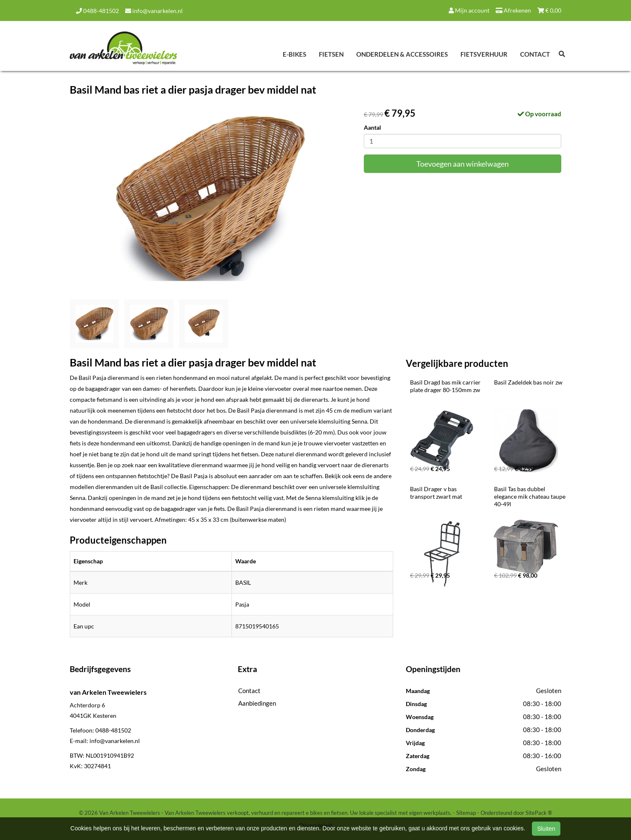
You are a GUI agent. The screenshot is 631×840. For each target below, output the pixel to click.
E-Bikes (294, 54)
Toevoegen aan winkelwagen (463, 164)
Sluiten (546, 829)
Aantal (372, 127)
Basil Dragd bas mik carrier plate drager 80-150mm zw (446, 386)
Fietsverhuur (484, 54)
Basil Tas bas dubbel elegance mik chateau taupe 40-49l (530, 496)
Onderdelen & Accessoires (402, 54)
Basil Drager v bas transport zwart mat (436, 493)
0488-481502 (97, 11)
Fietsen (331, 54)
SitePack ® (539, 813)
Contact (535, 54)
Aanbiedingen (257, 703)
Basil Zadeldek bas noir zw (528, 382)
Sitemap (466, 813)
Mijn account (469, 10)
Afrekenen (513, 10)
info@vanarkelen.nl (154, 11)
